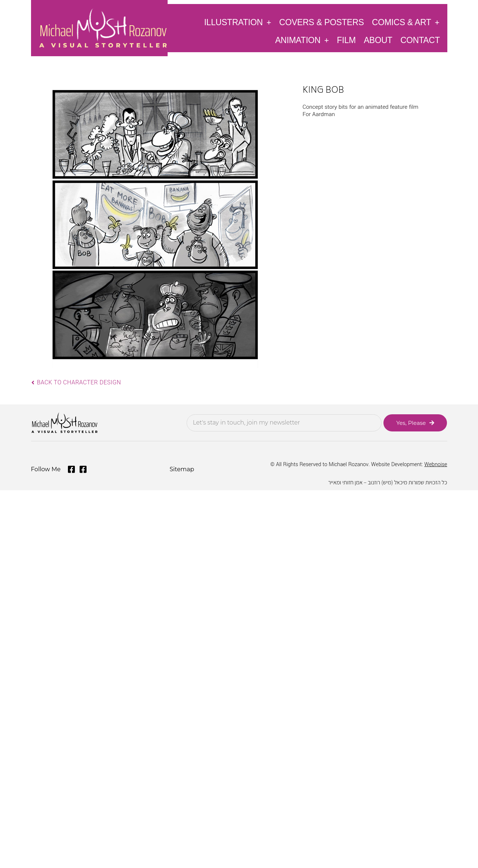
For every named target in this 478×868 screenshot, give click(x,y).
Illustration (238, 22)
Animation (302, 40)
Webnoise (436, 464)
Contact (420, 40)
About (378, 40)
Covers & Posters (322, 22)
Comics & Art (406, 22)
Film (347, 40)
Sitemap (182, 469)
